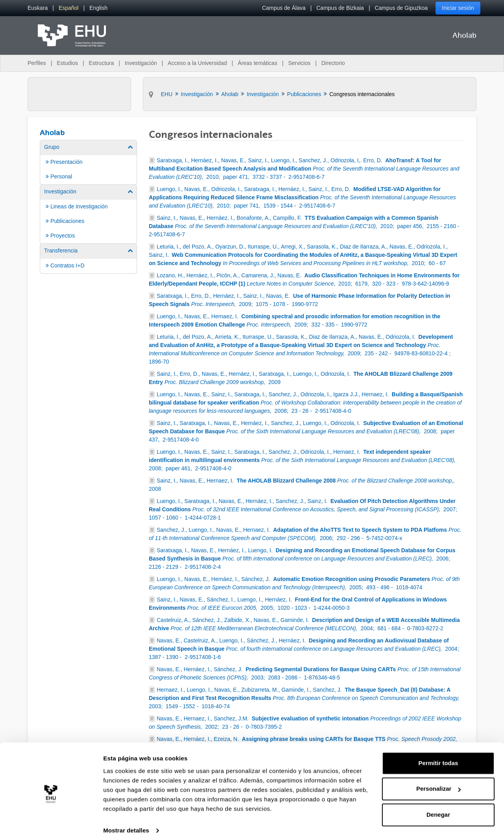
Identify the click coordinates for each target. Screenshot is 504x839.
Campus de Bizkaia (340, 8)
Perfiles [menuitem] (37, 63)
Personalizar (438, 782)
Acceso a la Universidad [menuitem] (197, 63)
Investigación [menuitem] (141, 63)
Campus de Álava (284, 8)
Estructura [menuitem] (101, 63)
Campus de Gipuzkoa (401, 8)
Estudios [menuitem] (67, 63)
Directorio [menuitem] (333, 63)
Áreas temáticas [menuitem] (258, 63)
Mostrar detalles (126, 823)
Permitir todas (438, 756)
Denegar (438, 808)
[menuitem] (38, 8)
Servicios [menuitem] (299, 63)
